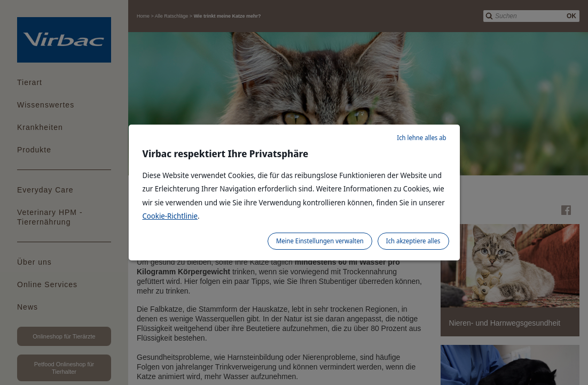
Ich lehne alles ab (421, 138)
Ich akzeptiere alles (413, 241)
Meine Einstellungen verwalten (320, 241)
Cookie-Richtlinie (170, 216)
